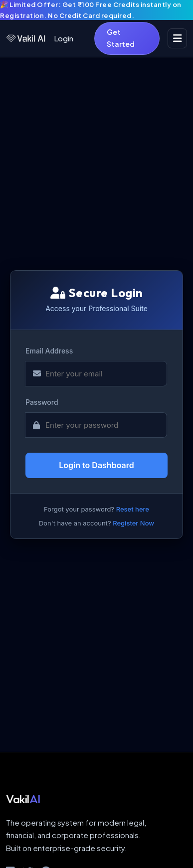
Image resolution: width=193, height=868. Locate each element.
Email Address (49, 351)
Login (64, 38)
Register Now (133, 523)
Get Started (121, 38)
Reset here (133, 509)
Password (42, 402)
